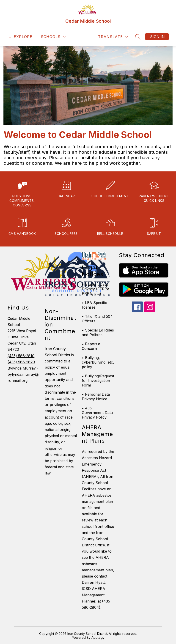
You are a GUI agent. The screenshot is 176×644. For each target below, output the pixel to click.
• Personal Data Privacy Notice (96, 397)
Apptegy (98, 637)
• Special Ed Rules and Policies (98, 332)
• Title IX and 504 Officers (97, 319)
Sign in (157, 37)
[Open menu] (20, 37)
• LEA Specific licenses (94, 305)
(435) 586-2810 (21, 356)
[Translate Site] (113, 37)
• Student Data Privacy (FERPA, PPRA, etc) (96, 289)
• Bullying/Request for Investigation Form (98, 381)
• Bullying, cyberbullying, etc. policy (98, 362)
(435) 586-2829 (21, 362)
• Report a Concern (91, 346)
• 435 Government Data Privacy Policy (97, 413)
